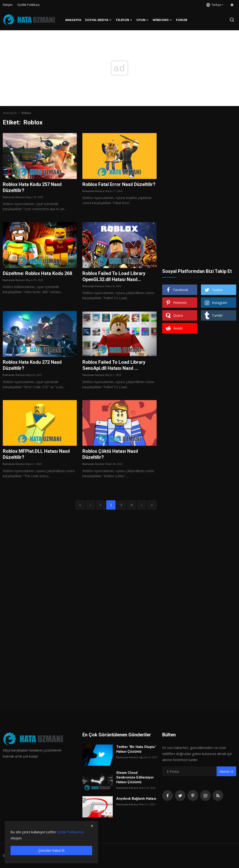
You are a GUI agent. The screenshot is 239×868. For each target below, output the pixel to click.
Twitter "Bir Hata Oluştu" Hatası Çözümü (136, 749)
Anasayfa (73, 20)
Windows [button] (162, 20)
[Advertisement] (199, 162)
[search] (232, 20)
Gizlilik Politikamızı (70, 832)
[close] (92, 826)
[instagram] (205, 796)
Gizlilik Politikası (28, 5)
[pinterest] (193, 796)
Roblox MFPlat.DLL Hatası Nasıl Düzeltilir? (36, 454)
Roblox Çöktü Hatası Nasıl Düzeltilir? (110, 454)
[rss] (218, 796)
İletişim (8, 5)
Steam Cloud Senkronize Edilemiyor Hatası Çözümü (135, 777)
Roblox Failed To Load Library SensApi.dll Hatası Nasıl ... (114, 365)
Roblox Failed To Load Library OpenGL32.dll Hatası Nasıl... (114, 276)
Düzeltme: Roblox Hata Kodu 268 (37, 273)
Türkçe (214, 5)
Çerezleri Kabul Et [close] (51, 850)
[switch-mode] (232, 5)
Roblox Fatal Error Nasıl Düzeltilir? (119, 184)
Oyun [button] (143, 20)
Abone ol (226, 771)
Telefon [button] (124, 20)
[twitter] (180, 796)
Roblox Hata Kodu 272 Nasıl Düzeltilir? (32, 365)
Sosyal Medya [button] (98, 20)
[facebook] (168, 796)
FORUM (182, 20)
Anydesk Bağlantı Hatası (136, 799)
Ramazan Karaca (14, 197)
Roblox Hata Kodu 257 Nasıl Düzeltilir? (32, 187)
